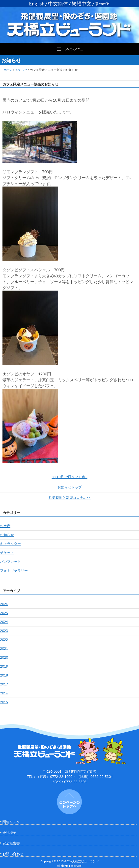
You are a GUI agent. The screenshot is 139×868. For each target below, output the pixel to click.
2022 (4, 639)
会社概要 (9, 832)
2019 (4, 666)
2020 (4, 657)
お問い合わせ (13, 854)
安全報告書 (11, 843)
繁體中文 (82, 4)
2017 (4, 684)
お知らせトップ (70, 487)
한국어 (103, 4)
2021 (4, 648)
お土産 (5, 526)
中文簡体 (58, 4)
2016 (4, 693)
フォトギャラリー (14, 570)
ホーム (8, 70)
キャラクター (10, 544)
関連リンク (11, 822)
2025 (4, 613)
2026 (4, 604)
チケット (7, 553)
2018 (4, 675)
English (37, 4)
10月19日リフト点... (70, 477)
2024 (4, 622)
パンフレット (10, 561)
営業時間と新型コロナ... (70, 498)
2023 (4, 631)
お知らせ (21, 70)
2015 (4, 702)
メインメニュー (76, 49)
